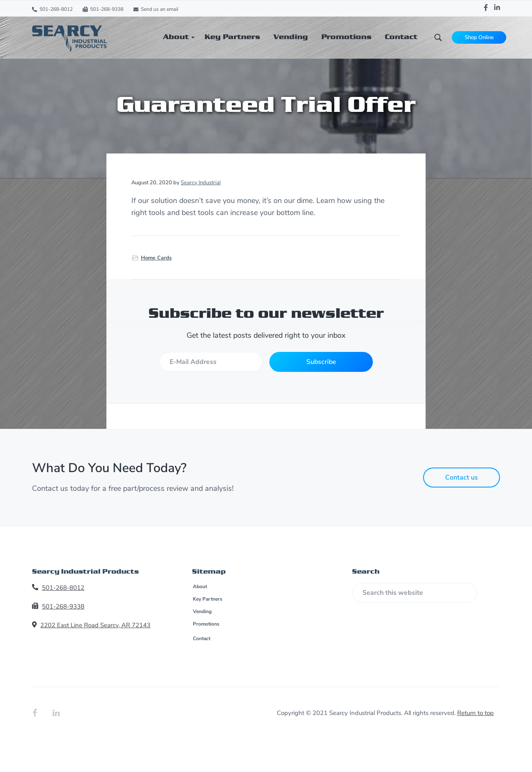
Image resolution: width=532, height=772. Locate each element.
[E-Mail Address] (211, 362)
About (200, 586)
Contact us (462, 478)
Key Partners (208, 599)
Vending (202, 611)
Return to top (475, 713)
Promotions (206, 624)
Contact (202, 638)
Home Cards (156, 258)
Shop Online (479, 37)
